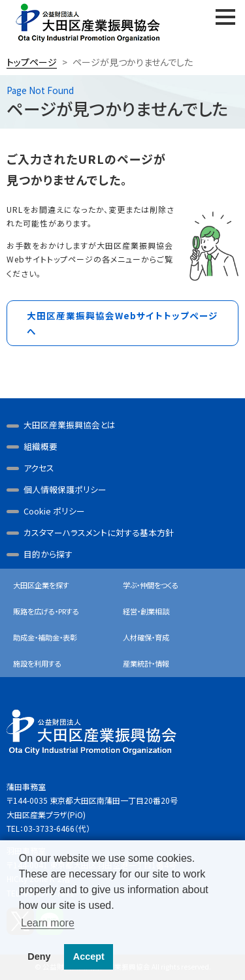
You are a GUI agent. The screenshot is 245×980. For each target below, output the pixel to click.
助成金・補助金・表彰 (45, 637)
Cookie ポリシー (54, 511)
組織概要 (41, 446)
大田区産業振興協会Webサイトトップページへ (122, 323)
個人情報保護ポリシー (65, 489)
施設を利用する (37, 663)
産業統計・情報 (146, 663)
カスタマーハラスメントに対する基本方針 (99, 532)
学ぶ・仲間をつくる (151, 585)
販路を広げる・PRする (46, 611)
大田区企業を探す (41, 585)
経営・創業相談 (146, 611)
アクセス (39, 468)
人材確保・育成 (146, 637)
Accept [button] (89, 956)
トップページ (32, 62)
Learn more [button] (48, 923)
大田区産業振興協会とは (70, 425)
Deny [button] (39, 956)
